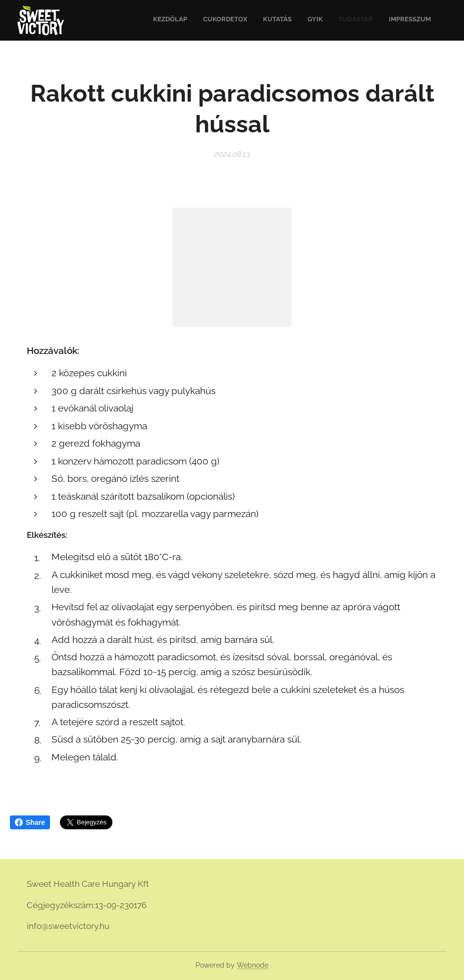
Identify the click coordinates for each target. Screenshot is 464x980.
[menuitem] (354, 20)
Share (30, 822)
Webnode (253, 965)
